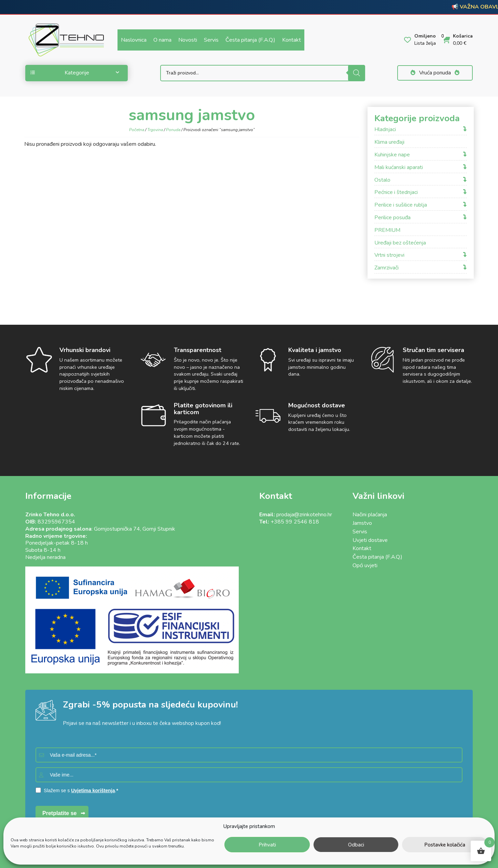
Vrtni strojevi (389, 255)
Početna (137, 130)
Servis (211, 40)
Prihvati (267, 845)
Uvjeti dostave (370, 540)
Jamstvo (362, 523)
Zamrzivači (386, 268)
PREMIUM (387, 230)
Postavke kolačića (445, 845)
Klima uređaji (389, 142)
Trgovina (155, 130)
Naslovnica (134, 40)
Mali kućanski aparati (399, 167)
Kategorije (75, 73)
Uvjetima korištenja (93, 790)
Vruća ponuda (435, 73)
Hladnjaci (385, 130)
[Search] (357, 73)
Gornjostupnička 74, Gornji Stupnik (135, 529)
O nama (162, 40)
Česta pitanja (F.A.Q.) (250, 40)
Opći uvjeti (365, 565)
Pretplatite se (59, 813)
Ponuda (173, 130)
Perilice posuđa (392, 218)
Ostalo (382, 180)
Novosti (188, 40)
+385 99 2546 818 (295, 522)
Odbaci (356, 845)
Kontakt (292, 40)
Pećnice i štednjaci (396, 192)
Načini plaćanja (370, 515)
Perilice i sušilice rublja (401, 205)
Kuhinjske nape (392, 155)
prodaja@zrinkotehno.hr (304, 515)
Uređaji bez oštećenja (400, 243)
